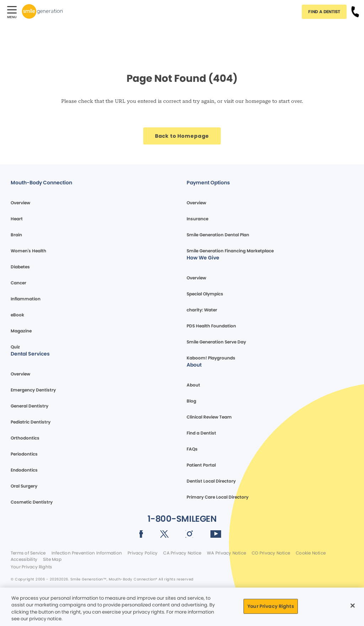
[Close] (353, 605)
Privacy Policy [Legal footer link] (143, 553)
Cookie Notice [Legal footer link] (311, 553)
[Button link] (355, 11)
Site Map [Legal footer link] (52, 559)
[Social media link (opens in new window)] (141, 535)
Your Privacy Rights (31, 567)
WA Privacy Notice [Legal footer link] (226, 553)
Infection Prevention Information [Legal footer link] (87, 553)
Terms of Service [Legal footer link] (28, 553)
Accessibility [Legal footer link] (24, 559)
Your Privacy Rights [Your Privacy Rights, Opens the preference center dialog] (271, 606)
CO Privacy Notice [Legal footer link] (271, 553)
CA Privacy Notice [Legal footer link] (182, 553)
